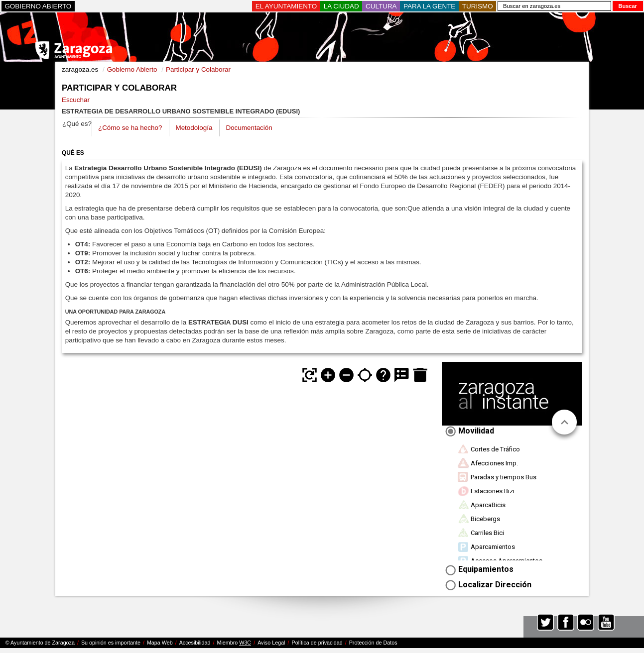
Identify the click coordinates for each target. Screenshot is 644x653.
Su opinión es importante (111, 643)
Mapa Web (160, 643)
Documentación (249, 128)
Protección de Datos (373, 643)
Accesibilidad (195, 643)
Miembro (234, 643)
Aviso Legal (271, 643)
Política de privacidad (317, 643)
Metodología (194, 128)
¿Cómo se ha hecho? (130, 128)
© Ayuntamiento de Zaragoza (40, 643)
